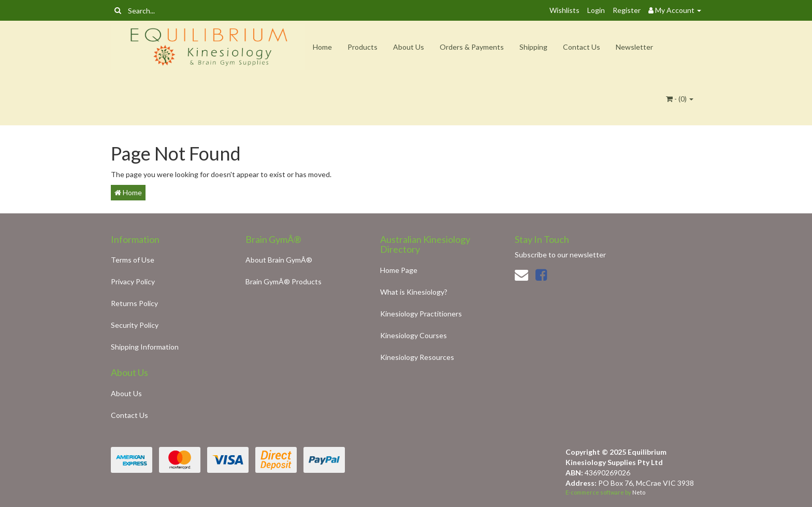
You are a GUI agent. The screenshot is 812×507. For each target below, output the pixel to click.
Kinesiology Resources (417, 357)
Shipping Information (145, 347)
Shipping (533, 47)
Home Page (399, 270)
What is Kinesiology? (414, 292)
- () (680, 99)
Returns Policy (134, 303)
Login (596, 10)
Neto (639, 492)
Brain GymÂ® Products (284, 281)
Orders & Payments (472, 47)
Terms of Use (133, 260)
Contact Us (582, 47)
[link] (541, 274)
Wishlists (564, 10)
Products (363, 47)
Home (322, 47)
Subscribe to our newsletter (560, 255)
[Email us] (521, 274)
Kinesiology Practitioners (421, 314)
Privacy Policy (133, 281)
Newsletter (634, 47)
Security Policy (135, 325)
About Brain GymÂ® (279, 260)
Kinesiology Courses (414, 335)
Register (627, 10)
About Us (409, 47)
